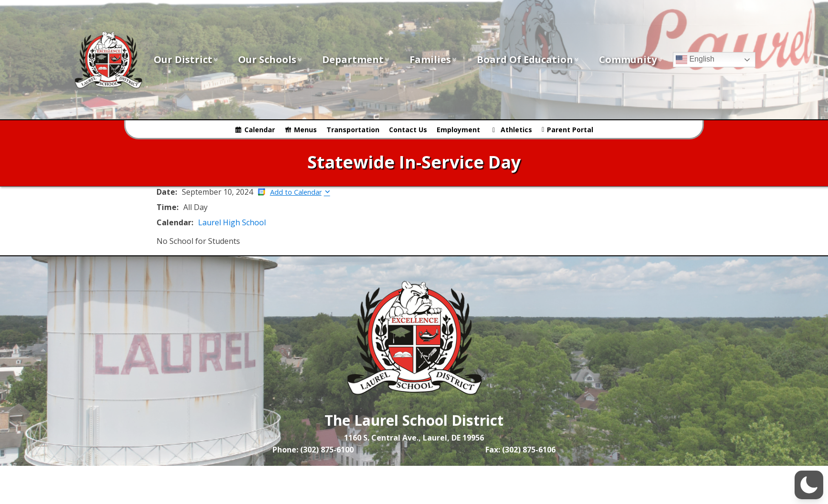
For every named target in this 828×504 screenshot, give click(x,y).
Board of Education (528, 59)
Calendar (260, 130)
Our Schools (271, 59)
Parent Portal (570, 130)
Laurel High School (232, 222)
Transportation (353, 130)
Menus (305, 130)
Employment (458, 130)
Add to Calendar (296, 192)
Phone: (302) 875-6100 (313, 450)
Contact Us (408, 130)
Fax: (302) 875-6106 (520, 450)
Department (356, 59)
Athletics (516, 130)
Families (434, 59)
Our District (186, 59)
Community (631, 59)
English (695, 60)
